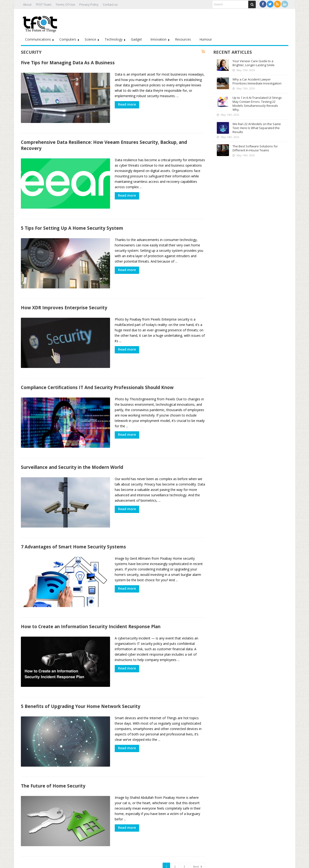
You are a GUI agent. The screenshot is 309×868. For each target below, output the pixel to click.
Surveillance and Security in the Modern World (72, 457)
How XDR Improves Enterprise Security (64, 302)
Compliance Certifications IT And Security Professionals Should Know (97, 379)
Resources (183, 39)
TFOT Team (44, 4)
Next (198, 846)
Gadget (136, 39)
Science (90, 39)
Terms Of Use (65, 4)
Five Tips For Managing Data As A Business (68, 63)
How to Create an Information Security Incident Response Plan (91, 612)
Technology (114, 39)
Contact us (110, 4)
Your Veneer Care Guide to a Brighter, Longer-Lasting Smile (254, 63)
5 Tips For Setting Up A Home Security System (72, 224)
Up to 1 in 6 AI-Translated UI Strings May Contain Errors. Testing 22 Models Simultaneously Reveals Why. (257, 104)
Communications (38, 39)
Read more (127, 104)
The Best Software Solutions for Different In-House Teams (255, 148)
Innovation (158, 39)
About (27, 4)
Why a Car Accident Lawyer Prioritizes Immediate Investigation (257, 81)
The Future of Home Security (53, 768)
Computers (68, 39)
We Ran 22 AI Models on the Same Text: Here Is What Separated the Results (257, 128)
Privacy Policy (89, 4)
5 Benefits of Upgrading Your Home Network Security (81, 690)
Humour (206, 39)
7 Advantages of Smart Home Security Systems (73, 535)
